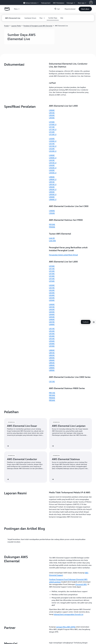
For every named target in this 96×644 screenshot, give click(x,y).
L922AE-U (53, 151)
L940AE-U (53, 158)
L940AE (52, 155)
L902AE (52, 115)
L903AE (52, 118)
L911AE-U (53, 129)
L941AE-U (53, 163)
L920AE (52, 139)
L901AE (52, 113)
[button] (85, 9)
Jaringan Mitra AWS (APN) (66, 399)
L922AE (52, 149)
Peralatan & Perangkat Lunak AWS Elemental (38, 26)
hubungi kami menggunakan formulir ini (68, 386)
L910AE (52, 122)
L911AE (52, 127)
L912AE (52, 132)
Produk (6, 26)
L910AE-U (53, 124)
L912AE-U (53, 134)
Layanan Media (16, 26)
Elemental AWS (81, 356)
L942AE (52, 165)
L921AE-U (53, 146)
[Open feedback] (94, 322)
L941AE (52, 160)
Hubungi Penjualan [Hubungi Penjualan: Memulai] (56, 420)
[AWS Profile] (91, 2)
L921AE (52, 144)
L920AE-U (53, 141)
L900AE (52, 110)
